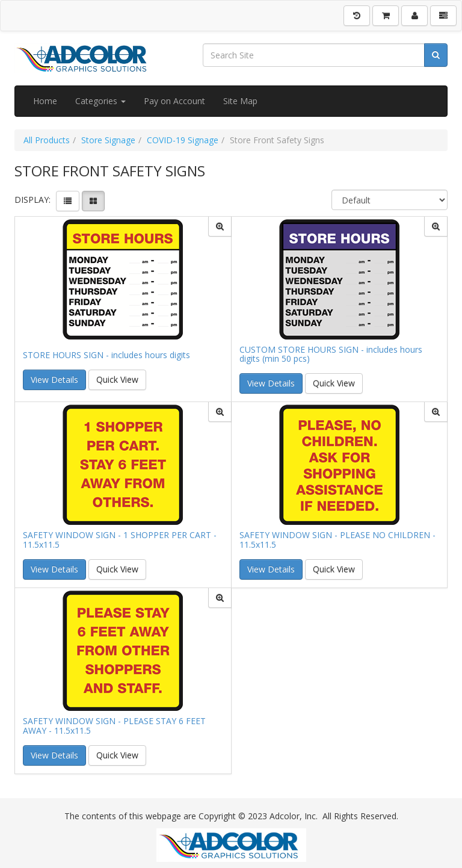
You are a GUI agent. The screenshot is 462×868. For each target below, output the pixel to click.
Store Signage (108, 140)
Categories (100, 101)
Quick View (117, 380)
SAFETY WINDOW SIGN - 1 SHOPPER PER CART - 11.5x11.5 (120, 540)
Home (45, 101)
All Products (47, 140)
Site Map (240, 101)
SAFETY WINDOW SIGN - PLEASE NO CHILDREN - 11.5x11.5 (337, 540)
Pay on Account (174, 101)
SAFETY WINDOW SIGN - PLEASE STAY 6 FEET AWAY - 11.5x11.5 (114, 726)
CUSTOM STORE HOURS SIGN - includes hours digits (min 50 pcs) (331, 354)
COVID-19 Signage (183, 140)
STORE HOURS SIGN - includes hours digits (106, 355)
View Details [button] (54, 380)
